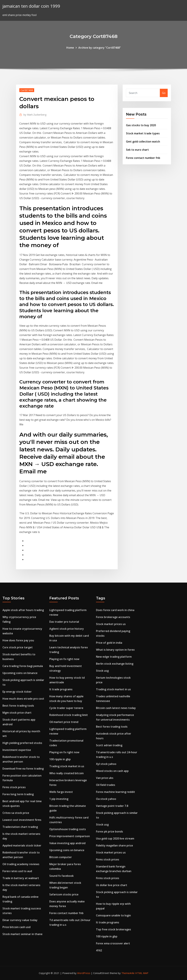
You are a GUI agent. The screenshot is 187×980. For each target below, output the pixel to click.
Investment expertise (17, 750)
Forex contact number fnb (143, 158)
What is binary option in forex (115, 650)
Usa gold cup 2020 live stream (115, 838)
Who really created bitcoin (66, 773)
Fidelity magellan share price (114, 845)
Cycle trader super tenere (66, 708)
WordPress (84, 973)
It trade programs (61, 689)
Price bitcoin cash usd (16, 927)
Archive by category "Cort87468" (100, 48)
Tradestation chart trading (20, 827)
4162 (99, 950)
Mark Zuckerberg (35, 115)
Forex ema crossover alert (113, 943)
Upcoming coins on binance (20, 673)
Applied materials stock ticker (22, 845)
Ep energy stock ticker (17, 692)
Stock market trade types (143, 133)
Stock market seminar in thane (22, 934)
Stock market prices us (111, 624)
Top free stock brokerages (113, 929)
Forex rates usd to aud (17, 871)
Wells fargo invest (61, 792)
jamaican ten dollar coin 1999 (31, 6)
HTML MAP (142, 973)
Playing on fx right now (64, 659)
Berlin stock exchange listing (115, 664)
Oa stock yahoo (106, 799)
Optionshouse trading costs (68, 829)
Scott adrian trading (109, 745)
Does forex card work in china (115, 610)
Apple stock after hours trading (23, 610)
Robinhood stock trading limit (69, 715)
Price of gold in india (109, 643)
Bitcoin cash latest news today (116, 708)
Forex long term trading (18, 794)
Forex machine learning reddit (115, 792)
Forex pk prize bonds (109, 831)
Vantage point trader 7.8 (112, 806)
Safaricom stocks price (64, 894)
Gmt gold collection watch (143, 142)
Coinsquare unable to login (113, 915)
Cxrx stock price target (18, 647)
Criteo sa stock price (16, 813)
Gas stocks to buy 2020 (141, 125)
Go (164, 93)
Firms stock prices (14, 787)
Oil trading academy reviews (21, 864)
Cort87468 (27, 90)
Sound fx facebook (61, 876)
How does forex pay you (18, 640)
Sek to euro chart (137, 150)
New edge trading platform (114, 657)
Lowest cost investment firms (22, 820)
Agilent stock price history (67, 629)
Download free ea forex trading (23, 769)
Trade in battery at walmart (21, 878)
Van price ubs (105, 778)
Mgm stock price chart (17, 713)
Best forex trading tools (18, 706)
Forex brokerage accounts (113, 617)
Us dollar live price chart (112, 885)
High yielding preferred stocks (22, 743)
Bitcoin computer (61, 857)
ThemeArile (128, 973)
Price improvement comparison (70, 836)
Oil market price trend (64, 722)
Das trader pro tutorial (64, 622)
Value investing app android (67, 843)
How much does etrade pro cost (23, 699)
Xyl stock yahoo (106, 764)
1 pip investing (59, 799)
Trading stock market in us (67, 766)
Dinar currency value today (20, 920)
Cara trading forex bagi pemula (23, 666)
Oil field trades (106, 785)
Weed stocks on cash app (112, 771)
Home (70, 48)
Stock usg (102, 671)
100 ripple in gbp (60, 759)
